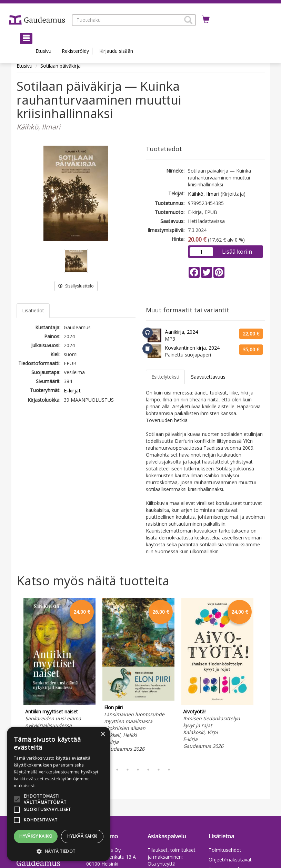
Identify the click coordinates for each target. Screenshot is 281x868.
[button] (188, 20)
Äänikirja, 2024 (181, 332)
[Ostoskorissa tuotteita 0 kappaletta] (206, 20)
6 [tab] (159, 770)
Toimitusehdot (225, 850)
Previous (15, 680)
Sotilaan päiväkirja (61, 66)
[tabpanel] (59, 675)
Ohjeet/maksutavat (230, 860)
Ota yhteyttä (162, 864)
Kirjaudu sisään (116, 51)
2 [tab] (117, 770)
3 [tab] (128, 770)
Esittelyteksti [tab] (165, 377)
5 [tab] (148, 770)
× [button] (103, 734)
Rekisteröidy (75, 51)
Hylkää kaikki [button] (82, 836)
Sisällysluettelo (76, 286)
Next (261, 680)
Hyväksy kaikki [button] (36, 836)
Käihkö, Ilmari (204, 194)
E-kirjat (72, 390)
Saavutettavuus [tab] (208, 377)
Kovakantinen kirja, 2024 (192, 348)
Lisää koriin (237, 252)
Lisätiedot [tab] (33, 310)
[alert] (59, 794)
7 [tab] (169, 770)
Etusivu (43, 51)
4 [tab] (138, 770)
